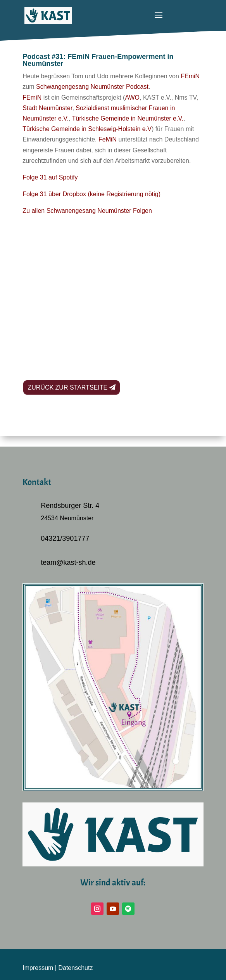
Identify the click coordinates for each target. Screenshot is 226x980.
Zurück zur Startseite (67, 387)
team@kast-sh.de (68, 562)
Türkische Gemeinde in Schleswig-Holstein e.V (87, 129)
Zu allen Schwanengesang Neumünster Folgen (87, 211)
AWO (132, 97)
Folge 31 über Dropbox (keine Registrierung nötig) (91, 194)
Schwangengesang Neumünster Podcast (92, 87)
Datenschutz (75, 968)
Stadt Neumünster (47, 108)
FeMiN (108, 139)
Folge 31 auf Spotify (50, 177)
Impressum (38, 968)
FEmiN (190, 76)
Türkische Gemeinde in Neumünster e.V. (128, 118)
